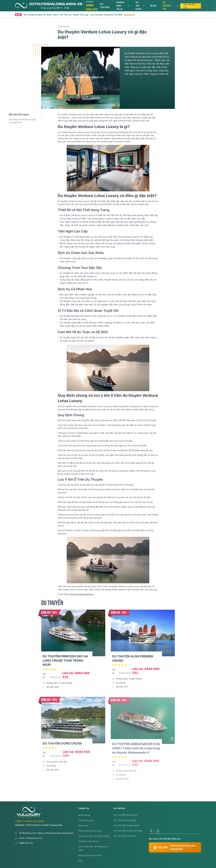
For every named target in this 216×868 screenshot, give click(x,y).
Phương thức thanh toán (90, 855)
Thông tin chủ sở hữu (89, 841)
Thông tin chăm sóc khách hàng (94, 836)
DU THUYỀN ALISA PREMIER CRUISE (133, 661)
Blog (80, 861)
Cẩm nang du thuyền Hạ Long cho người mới (22, 121)
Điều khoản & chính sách (90, 831)
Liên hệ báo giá (86, 820)
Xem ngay (129, 15)
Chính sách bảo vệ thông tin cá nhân (93, 848)
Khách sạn (83, 826)
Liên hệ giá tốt (189, 6)
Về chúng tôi (84, 815)
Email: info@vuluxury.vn (31, 838)
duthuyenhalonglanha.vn (82, 596)
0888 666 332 (26, 843)
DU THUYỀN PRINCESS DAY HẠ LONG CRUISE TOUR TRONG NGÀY (65, 662)
